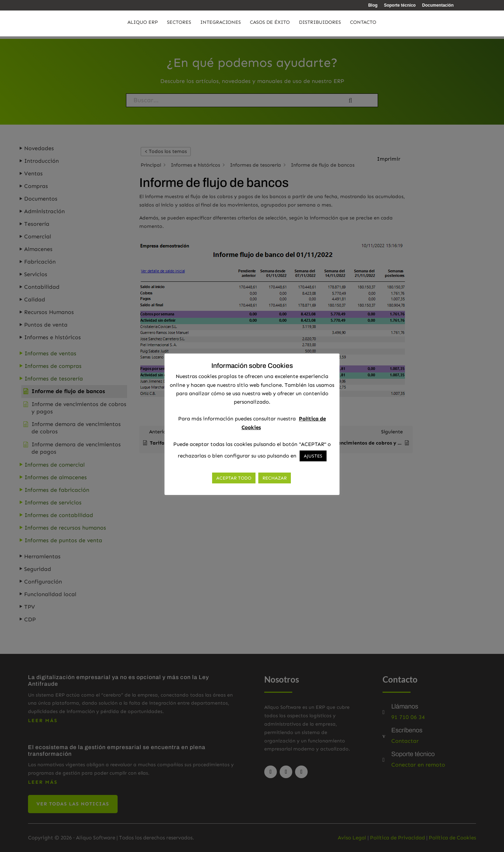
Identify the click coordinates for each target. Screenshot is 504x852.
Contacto (363, 25)
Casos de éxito (270, 25)
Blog (373, 5)
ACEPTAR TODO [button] (234, 478)
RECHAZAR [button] (275, 478)
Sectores (179, 25)
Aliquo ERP (143, 25)
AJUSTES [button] (313, 456)
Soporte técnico (400, 5)
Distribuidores (320, 25)
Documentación (438, 5)
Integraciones (220, 25)
